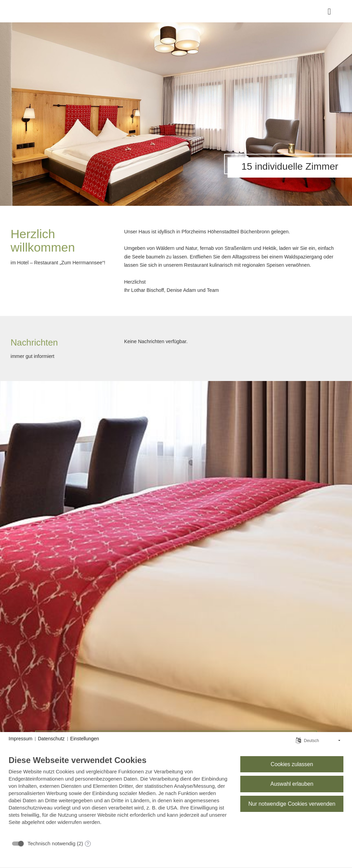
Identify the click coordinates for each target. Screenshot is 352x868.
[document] (119, 795)
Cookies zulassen (292, 764)
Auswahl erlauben (292, 784)
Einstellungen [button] (85, 739)
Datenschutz (51, 739)
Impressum (20, 739)
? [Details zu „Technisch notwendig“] (88, 844)
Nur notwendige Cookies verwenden (292, 804)
